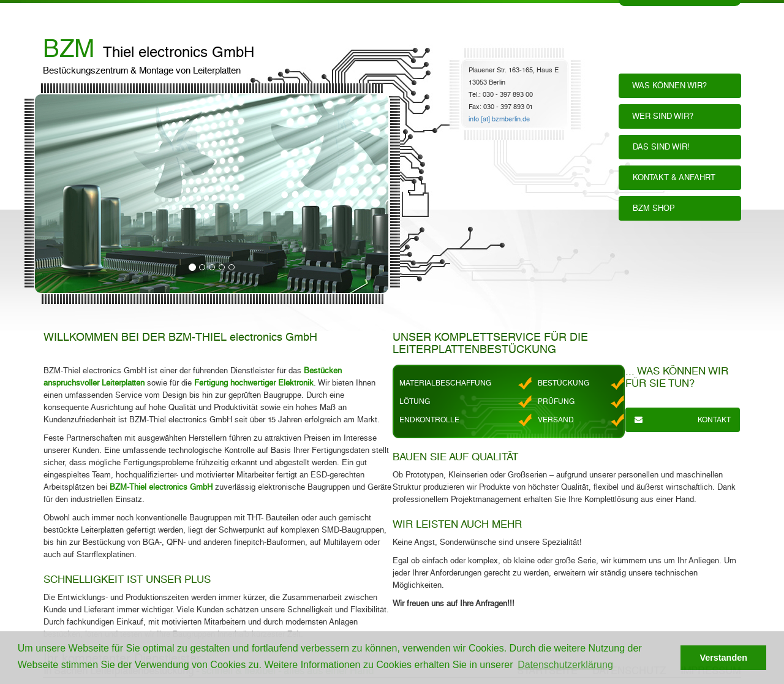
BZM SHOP (651, 208)
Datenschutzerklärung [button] (565, 665)
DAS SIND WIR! (659, 147)
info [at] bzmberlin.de (499, 119)
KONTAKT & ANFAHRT (672, 177)
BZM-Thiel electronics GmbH (161, 487)
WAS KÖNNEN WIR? (667, 85)
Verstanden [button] (723, 658)
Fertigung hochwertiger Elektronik (254, 383)
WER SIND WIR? (661, 116)
